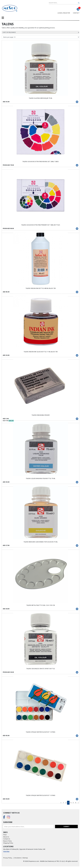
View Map (6, 851)
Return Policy (7, 841)
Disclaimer (18, 858)
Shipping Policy (8, 843)
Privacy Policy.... (8, 858)
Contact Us (7, 839)
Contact (76, 13)
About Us (6, 837)
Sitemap (25, 858)
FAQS (5, 835)
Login (60, 13)
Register (67, 13)
